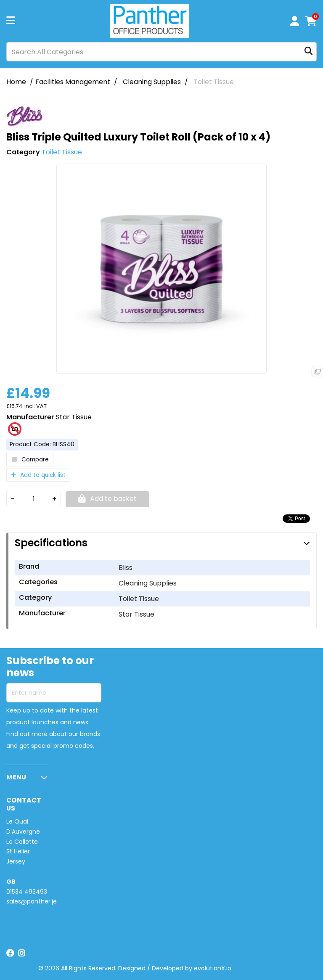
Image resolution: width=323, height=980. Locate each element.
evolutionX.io (213, 968)
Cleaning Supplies (152, 82)
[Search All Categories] (161, 52)
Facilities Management (73, 82)
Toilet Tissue (214, 82)
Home (16, 82)
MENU (16, 777)
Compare (30, 460)
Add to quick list (38, 475)
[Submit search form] (308, 52)
